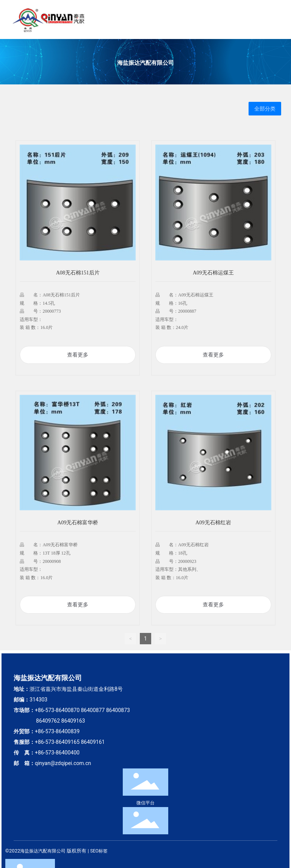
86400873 (118, 710)
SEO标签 (99, 851)
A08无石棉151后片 (78, 273)
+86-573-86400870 (57, 710)
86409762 (48, 721)
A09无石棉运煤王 (213, 273)
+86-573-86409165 (57, 742)
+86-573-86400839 (57, 731)
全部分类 (265, 109)
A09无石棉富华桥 (78, 523)
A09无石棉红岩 (213, 523)
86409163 (73, 721)
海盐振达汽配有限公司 (145, 63)
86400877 (93, 710)
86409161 (93, 742)
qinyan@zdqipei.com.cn (63, 763)
